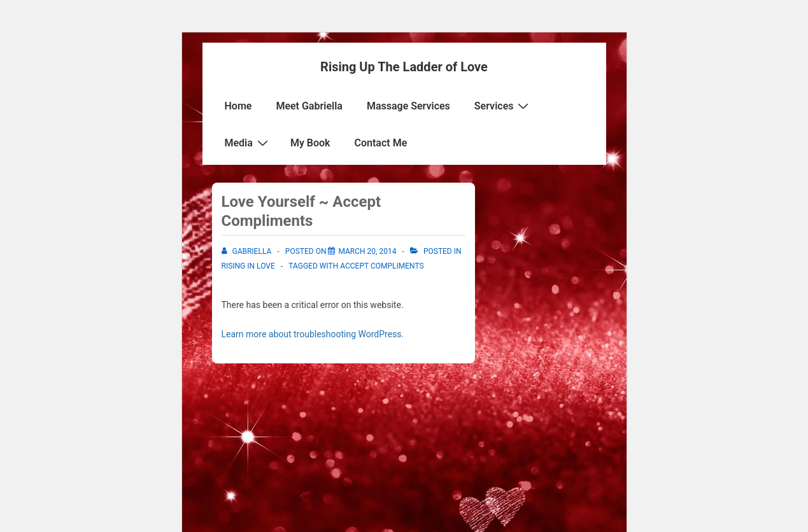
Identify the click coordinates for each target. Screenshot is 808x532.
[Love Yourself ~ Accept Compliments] (367, 251)
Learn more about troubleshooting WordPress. (313, 334)
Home (238, 106)
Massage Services (408, 106)
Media (248, 143)
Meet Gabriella (309, 106)
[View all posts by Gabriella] (248, 251)
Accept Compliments (382, 266)
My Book (310, 143)
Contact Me (381, 143)
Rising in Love (248, 266)
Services (503, 106)
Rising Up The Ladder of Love (404, 67)
